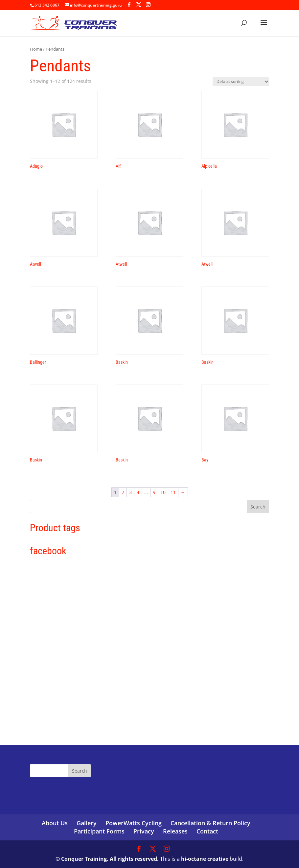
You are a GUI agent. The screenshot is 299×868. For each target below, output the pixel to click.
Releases (175, 831)
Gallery (87, 823)
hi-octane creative (205, 859)
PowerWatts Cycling (134, 823)
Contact (207, 831)
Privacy (144, 831)
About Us (55, 823)
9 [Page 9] (154, 492)
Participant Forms (99, 831)
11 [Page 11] (173, 492)
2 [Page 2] (123, 492)
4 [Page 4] (138, 492)
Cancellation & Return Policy (210, 823)
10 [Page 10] (163, 492)
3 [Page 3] (130, 492)
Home (36, 49)
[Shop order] (241, 82)
